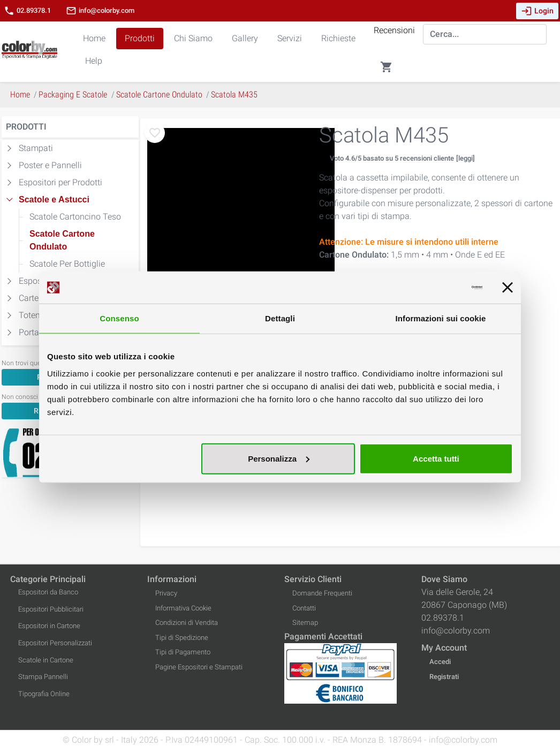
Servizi (290, 38)
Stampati (36, 148)
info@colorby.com (100, 11)
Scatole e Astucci (54, 199)
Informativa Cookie (183, 608)
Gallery (245, 38)
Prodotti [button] (140, 38)
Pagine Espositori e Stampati (199, 667)
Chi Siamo (193, 38)
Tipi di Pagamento (183, 652)
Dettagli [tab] (280, 318)
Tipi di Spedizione (182, 638)
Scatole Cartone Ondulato (62, 240)
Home (94, 38)
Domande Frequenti (322, 593)
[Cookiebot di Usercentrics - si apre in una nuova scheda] (436, 288)
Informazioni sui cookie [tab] (441, 318)
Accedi (440, 662)
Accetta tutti (436, 458)
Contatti (304, 608)
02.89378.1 (27, 11)
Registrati (444, 677)
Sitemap (305, 623)
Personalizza (279, 458)
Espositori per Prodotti (60, 182)
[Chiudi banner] (508, 288)
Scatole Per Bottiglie (67, 264)
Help (94, 61)
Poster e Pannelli (50, 165)
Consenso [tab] (119, 318)
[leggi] (466, 158)
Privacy (166, 593)
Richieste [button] (338, 38)
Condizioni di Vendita (187, 623)
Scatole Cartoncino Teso (75, 217)
